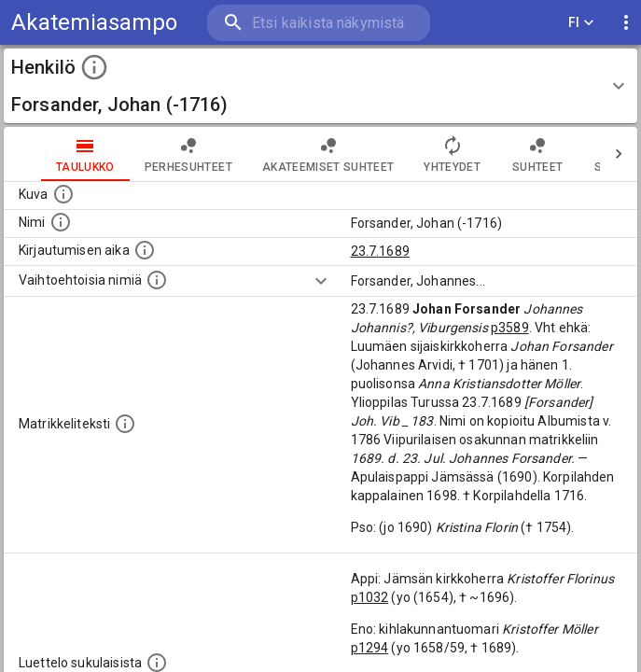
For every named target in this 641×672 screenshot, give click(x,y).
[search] (319, 23)
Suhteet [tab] (537, 154)
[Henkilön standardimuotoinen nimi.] (61, 222)
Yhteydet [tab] (452, 154)
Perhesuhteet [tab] (188, 154)
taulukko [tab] (85, 154)
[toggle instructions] (94, 67)
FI (581, 23)
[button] (320, 86)
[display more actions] (626, 23)
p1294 (370, 648)
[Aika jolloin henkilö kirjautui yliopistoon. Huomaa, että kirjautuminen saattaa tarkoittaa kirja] (145, 250)
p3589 (510, 328)
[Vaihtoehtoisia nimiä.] (157, 280)
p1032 (370, 597)
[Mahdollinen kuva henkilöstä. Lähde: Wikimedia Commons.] (63, 194)
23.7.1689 (380, 251)
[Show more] (321, 281)
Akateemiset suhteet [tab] (328, 154)
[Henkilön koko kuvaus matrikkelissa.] (125, 424)
